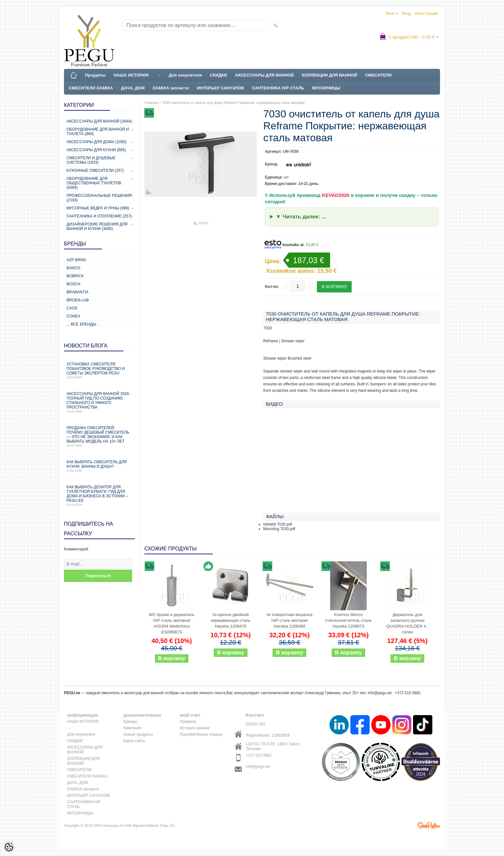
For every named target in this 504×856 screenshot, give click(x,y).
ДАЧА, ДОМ (133, 88)
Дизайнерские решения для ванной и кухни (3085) (97, 226)
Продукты (95, 75)
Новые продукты (138, 734)
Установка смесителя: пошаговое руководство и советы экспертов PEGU (99, 370)
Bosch (73, 284)
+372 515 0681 (259, 755)
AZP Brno (76, 260)
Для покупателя (185, 75)
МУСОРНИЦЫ (326, 88)
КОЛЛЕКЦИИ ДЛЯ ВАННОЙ (329, 75)
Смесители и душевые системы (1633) (91, 160)
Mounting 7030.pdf (279, 529)
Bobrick (75, 276)
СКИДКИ (218, 75)
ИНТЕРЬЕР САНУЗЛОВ (220, 88)
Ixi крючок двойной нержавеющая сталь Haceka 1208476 (230, 620)
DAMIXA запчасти (171, 88)
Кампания (132, 728)
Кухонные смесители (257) (95, 170)
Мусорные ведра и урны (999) (98, 208)
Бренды (130, 722)
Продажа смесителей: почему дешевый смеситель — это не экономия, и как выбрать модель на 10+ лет (99, 436)
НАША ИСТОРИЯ (131, 75)
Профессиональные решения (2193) (99, 198)
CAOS (72, 308)
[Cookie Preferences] (9, 847)
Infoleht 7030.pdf (278, 524)
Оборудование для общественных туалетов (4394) (94, 183)
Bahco (73, 268)
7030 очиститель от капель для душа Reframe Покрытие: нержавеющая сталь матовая (233, 103)
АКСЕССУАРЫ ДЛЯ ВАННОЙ (264, 75)
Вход (406, 14)
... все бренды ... (84, 324)
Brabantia (77, 292)
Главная (151, 103)
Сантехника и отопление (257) (99, 216)
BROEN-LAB (78, 300)
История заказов (195, 728)
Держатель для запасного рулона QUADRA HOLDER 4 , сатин (407, 623)
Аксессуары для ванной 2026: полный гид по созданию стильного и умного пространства (99, 402)
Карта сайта (134, 741)
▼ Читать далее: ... (301, 217)
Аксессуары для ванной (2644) (99, 121)
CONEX (73, 316)
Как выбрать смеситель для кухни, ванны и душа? (99, 466)
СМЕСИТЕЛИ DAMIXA (91, 88)
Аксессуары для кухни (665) (96, 150)
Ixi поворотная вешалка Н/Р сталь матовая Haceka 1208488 (289, 620)
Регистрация (427, 14)
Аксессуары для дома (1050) (97, 142)
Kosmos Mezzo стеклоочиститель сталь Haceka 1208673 (348, 620)
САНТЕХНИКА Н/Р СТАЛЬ (278, 88)
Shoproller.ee (429, 825)
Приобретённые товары (201, 734)
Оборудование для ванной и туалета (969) (98, 132)
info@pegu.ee (380, 693)
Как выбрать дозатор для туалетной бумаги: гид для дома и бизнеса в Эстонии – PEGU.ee (99, 496)
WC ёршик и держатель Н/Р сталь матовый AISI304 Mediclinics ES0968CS (172, 623)
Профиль (188, 722)
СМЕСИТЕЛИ (378, 75)
